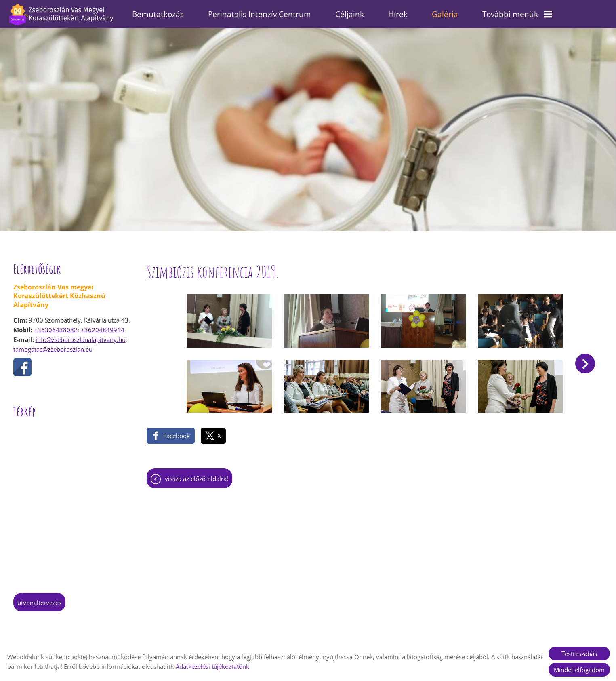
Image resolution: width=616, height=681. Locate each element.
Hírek (398, 14)
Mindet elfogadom (579, 670)
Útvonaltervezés (39, 599)
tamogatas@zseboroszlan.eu (53, 345)
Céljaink (350, 14)
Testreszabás (579, 654)
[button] (585, 359)
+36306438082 (56, 326)
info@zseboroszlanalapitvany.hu (81, 335)
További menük (517, 14)
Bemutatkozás (158, 14)
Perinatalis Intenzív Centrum (260, 14)
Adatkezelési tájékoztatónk (212, 666)
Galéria (445, 14)
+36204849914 (103, 326)
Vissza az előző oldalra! (197, 474)
